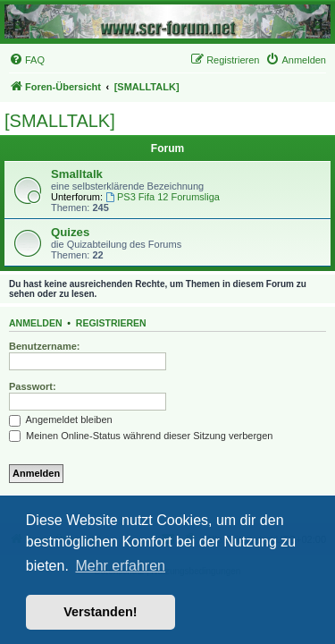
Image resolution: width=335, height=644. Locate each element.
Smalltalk (77, 174)
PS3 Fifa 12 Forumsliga (163, 197)
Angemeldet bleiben (61, 419)
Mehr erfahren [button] (120, 566)
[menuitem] (27, 60)
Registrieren (111, 323)
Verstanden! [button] (100, 612)
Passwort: (33, 386)
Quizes (70, 232)
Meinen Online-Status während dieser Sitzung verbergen (141, 436)
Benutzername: (44, 346)
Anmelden (36, 323)
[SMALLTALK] (60, 121)
